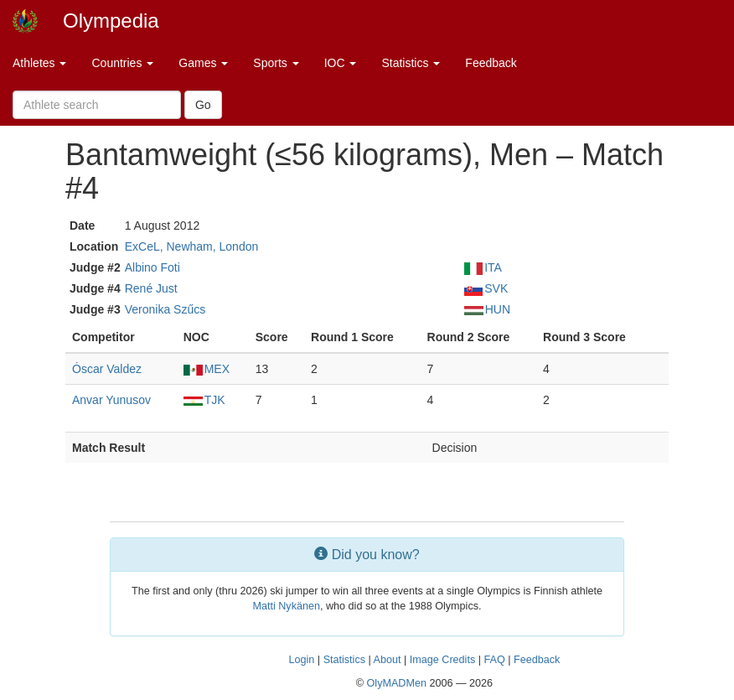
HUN (487, 309)
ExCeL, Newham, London (192, 246)
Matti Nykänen (286, 606)
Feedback (491, 63)
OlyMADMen (397, 683)
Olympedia (111, 21)
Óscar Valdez (107, 369)
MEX (207, 369)
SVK (486, 288)
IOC (341, 63)
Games (203, 63)
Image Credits (442, 660)
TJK (204, 400)
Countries (122, 63)
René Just (151, 288)
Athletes (39, 63)
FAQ (494, 660)
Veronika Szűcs (165, 309)
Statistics (411, 63)
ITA (483, 267)
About (388, 660)
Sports (276, 63)
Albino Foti (152, 267)
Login (302, 660)
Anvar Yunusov (111, 400)
